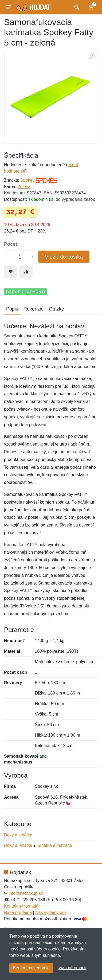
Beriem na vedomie (31, 968)
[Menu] (9, 7)
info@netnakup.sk (26, 893)
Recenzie (34, 309)
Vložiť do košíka (64, 257)
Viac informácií (72, 968)
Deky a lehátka (18, 835)
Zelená (24, 187)
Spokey (27, 180)
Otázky (56, 309)
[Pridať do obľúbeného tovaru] (11, 272)
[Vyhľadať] (76, 7)
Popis (12, 309)
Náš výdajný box (51, 912)
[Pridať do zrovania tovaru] (26, 272)
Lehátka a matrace (54, 845)
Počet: (11, 244)
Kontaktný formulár (22, 906)
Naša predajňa (18, 912)
